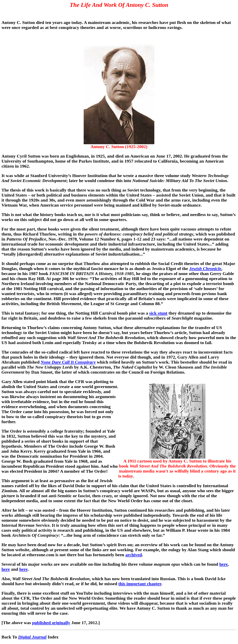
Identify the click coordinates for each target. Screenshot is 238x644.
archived (134, 555)
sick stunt (158, 313)
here (223, 564)
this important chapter (140, 584)
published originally (51, 623)
